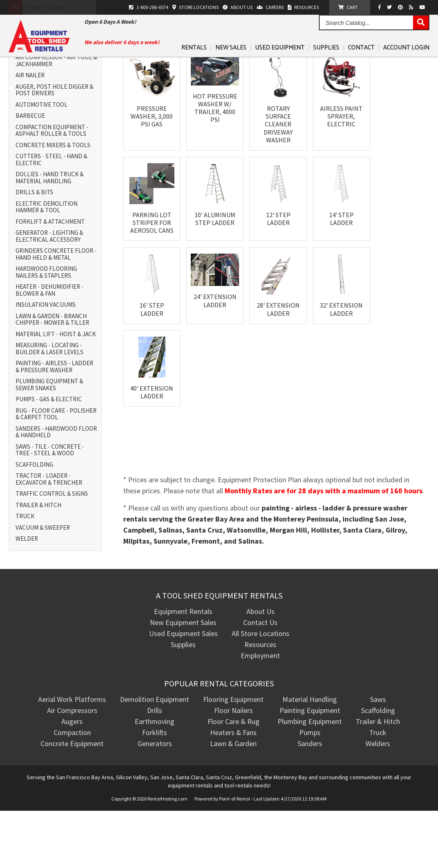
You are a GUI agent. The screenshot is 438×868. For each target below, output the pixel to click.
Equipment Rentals (183, 669)
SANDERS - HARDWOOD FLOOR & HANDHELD (56, 489)
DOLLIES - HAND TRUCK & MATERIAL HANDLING (50, 235)
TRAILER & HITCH (38, 563)
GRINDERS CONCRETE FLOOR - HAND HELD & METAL (56, 311)
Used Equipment (280, 48)
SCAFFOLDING (34, 522)
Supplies (326, 48)
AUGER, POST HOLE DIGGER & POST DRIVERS (54, 147)
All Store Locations (261, 691)
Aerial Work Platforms (72, 757)
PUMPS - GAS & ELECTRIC (49, 457)
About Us (261, 669)
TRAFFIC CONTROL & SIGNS (52, 551)
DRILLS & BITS (34, 250)
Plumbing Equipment (310, 779)
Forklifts (155, 790)
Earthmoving (155, 779)
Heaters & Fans (233, 790)
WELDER (27, 596)
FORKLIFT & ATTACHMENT (50, 279)
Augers (72, 779)
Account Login (406, 48)
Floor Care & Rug (234, 779)
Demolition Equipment (155, 757)
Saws (378, 757)
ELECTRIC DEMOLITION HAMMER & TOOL (46, 264)
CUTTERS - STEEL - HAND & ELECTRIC (51, 217)
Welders (378, 801)
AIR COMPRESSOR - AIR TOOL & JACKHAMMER (56, 118)
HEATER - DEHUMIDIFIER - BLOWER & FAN (50, 347)
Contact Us (260, 680)
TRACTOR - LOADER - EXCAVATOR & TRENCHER (49, 536)
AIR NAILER (30, 133)
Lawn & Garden (233, 801)
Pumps (310, 790)
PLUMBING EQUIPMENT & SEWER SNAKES (49, 442)
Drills (155, 768)
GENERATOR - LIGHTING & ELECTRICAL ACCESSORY (49, 293)
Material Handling (310, 757)
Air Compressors (72, 768)
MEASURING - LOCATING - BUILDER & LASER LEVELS (50, 406)
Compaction (72, 790)
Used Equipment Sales (183, 691)
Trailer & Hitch (378, 779)
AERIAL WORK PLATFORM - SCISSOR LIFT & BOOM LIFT (52, 100)
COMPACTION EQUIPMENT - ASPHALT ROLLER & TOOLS (52, 188)
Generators (155, 801)
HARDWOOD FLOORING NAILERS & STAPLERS (46, 329)
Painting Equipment (310, 768)
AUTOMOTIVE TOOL (42, 162)
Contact (361, 48)
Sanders (310, 801)
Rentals (194, 48)
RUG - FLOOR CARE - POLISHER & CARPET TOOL (56, 471)
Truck (378, 790)
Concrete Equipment (72, 801)
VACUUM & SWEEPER (43, 585)
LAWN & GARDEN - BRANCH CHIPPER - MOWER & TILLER (52, 377)
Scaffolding (378, 768)
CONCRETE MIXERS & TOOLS (53, 203)
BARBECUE (30, 173)
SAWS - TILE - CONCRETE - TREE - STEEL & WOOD (50, 507)
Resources (260, 702)
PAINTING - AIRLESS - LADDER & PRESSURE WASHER (54, 424)
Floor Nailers (234, 768)
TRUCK (25, 574)
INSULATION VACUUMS (46, 362)
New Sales (231, 48)
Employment (260, 713)
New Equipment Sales (183, 680)
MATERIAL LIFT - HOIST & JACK (56, 392)
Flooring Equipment (233, 757)
